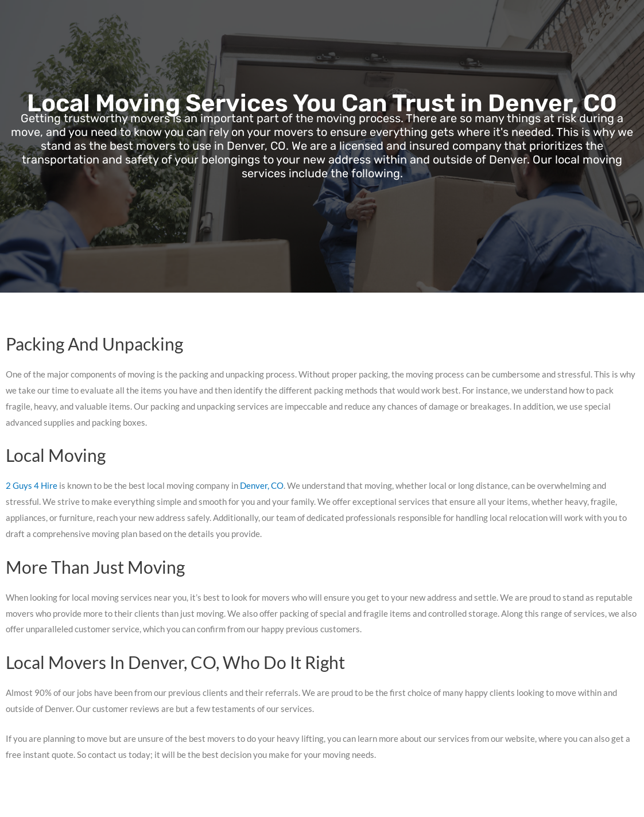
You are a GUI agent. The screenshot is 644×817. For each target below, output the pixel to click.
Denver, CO (262, 485)
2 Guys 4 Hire (32, 485)
